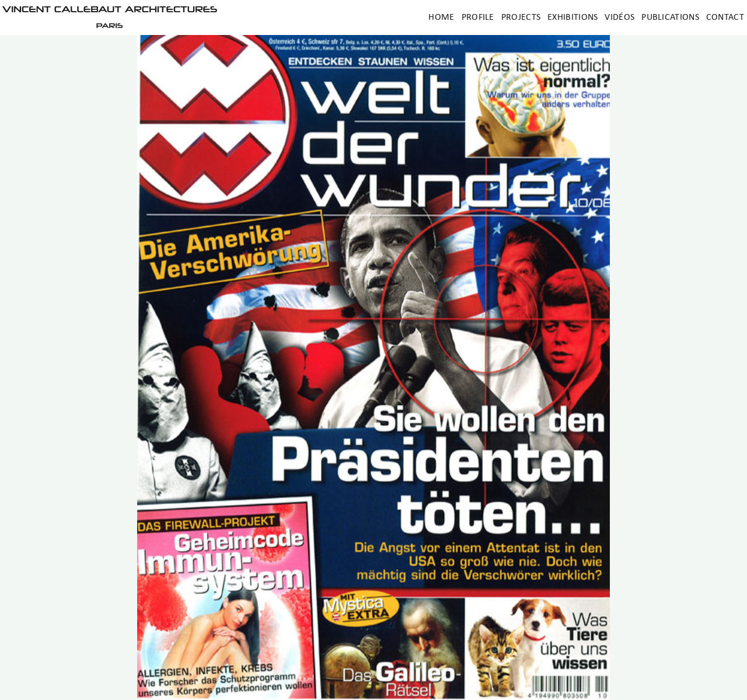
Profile (478, 17)
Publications (670, 17)
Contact (725, 17)
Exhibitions (573, 17)
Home (441, 17)
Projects (521, 17)
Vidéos (619, 17)
